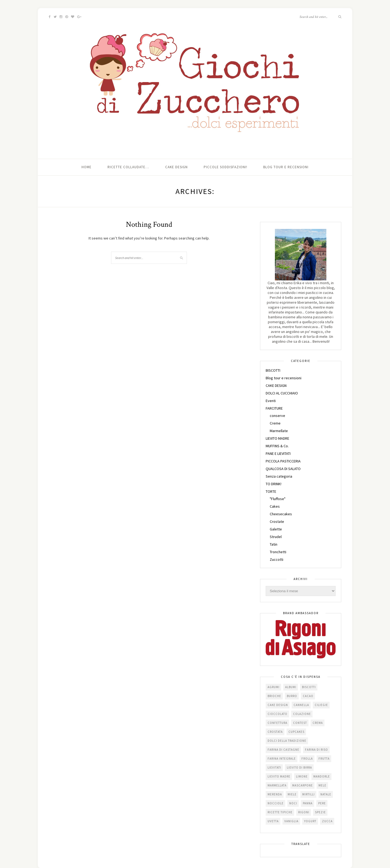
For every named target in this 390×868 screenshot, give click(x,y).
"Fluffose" (278, 499)
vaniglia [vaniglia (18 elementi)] (291, 821)
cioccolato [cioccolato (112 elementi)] (277, 714)
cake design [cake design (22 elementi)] (278, 705)
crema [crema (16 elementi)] (318, 723)
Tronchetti (278, 552)
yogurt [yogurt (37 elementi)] (310, 821)
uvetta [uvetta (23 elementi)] (273, 821)
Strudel (276, 537)
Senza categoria (279, 476)
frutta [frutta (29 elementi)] (324, 759)
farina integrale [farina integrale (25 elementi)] (282, 759)
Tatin (274, 544)
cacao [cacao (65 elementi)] (308, 696)
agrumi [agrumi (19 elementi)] (274, 687)
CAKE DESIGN (276, 386)
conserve (277, 416)
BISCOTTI (273, 370)
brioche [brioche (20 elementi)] (274, 696)
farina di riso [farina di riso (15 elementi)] (316, 750)
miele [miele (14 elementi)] (292, 794)
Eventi (271, 401)
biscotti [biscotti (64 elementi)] (309, 687)
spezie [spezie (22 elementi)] (320, 812)
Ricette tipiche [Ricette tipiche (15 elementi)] (280, 812)
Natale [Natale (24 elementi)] (326, 794)
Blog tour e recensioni (286, 167)
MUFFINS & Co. (277, 446)
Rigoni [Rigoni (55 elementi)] (304, 812)
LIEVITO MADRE (277, 438)
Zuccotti (277, 559)
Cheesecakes (281, 514)
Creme (275, 423)
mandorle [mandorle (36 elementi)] (322, 776)
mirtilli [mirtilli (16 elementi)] (308, 794)
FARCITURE (274, 408)
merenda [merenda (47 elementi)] (275, 794)
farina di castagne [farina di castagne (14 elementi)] (283, 750)
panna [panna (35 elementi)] (308, 803)
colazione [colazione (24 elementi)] (302, 714)
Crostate (277, 522)
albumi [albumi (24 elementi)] (291, 687)
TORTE (271, 491)
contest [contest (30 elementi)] (300, 723)
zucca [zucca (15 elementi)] (327, 821)
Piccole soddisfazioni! (225, 167)
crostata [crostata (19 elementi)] (275, 732)
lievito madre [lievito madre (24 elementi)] (279, 776)
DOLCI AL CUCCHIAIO (282, 393)
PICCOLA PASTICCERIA (283, 461)
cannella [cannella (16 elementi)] (301, 705)
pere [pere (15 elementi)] (322, 803)
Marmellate (279, 431)
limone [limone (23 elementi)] (302, 776)
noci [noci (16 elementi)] (293, 803)
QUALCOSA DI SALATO (283, 469)
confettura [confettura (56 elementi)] (277, 723)
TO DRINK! (274, 484)
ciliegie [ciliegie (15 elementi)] (321, 705)
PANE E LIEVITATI (278, 454)
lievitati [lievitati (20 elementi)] (274, 767)
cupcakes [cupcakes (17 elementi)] (296, 732)
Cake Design (176, 167)
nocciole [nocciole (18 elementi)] (276, 803)
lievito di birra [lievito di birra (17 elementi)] (299, 767)
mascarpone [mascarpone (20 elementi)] (303, 785)
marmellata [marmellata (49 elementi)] (277, 785)
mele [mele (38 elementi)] (322, 785)
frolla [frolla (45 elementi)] (307, 759)
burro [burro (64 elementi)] (292, 696)
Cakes (275, 506)
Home (87, 167)
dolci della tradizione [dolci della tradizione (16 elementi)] (287, 741)
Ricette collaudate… (128, 167)
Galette (276, 529)
